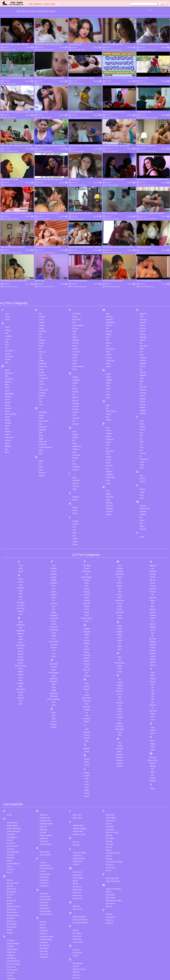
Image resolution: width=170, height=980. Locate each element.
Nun (107, 326)
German (75, 323)
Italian (74, 423)
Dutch (41, 387)
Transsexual (144, 393)
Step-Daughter (44, 355)
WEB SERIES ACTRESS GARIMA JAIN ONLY (49, 44)
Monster (109, 289)
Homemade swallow (46, 870)
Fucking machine (78, 300)
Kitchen (75, 444)
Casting (141, 84)
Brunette (8, 374)
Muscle (108, 300)
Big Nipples (44, 117)
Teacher (142, 361)
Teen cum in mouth (112, 766)
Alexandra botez (12, 756)
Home (31, 4)
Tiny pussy (109, 799)
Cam (40, 248)
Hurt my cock (44, 888)
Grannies (76, 346)
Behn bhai (10, 829)
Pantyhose (110, 373)
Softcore (143, 300)
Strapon (142, 330)
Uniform (142, 412)
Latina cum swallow (79, 787)
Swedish (143, 344)
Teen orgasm (110, 772)
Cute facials (11, 907)
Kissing (75, 441)
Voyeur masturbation (113, 815)
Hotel (74, 398)
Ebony (41, 395)
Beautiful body (12, 826)
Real (108, 425)
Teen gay (109, 769)
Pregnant (109, 405)
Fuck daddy (44, 817)
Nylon (108, 331)
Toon (141, 384)
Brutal (7, 377)
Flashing (75, 283)
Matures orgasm (78, 812)
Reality (108, 428)
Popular (47, 4)
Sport (142, 315)
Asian (5, 50)
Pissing (108, 394)
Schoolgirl (143, 253)
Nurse (108, 329)
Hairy (74, 366)
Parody (108, 376)
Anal (7, 267)
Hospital (75, 392)
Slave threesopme (79, 929)
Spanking (143, 309)
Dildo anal (43, 760)
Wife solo (109, 840)
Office (108, 339)
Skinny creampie (78, 915)
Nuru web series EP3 (75, 44)
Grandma (76, 340)
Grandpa (75, 343)
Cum (40, 321)
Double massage (45, 778)
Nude (108, 320)
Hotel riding (44, 885)
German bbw (44, 828)
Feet (74, 256)
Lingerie (75, 478)
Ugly (141, 409)
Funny (75, 303)
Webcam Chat (145, 442)
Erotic (41, 401)
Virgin (142, 429)
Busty (7, 386)
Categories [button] (38, 4)
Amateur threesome (13, 765)
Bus (6, 383)
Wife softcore (110, 837)
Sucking (142, 338)
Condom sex (43, 300)
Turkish (142, 396)
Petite (108, 388)
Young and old (111, 851)
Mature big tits (78, 806)
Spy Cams (143, 321)
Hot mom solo (44, 879)
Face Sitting (76, 248)
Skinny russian (78, 921)
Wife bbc (109, 826)
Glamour (75, 331)
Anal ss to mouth (12, 780)
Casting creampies (13, 877)
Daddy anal (44, 749)
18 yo (39, 84)
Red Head (109, 431)
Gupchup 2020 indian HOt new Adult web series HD (153, 179)
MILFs (108, 271)
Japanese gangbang (80, 762)
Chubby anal (11, 886)
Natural (108, 311)
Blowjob (120, 50)
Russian (109, 448)
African (7, 261)
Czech (41, 338)
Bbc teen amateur (13, 817)
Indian (74, 411)
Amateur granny (12, 759)
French (75, 294)
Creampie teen (12, 892)
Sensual (143, 259)
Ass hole (8, 288)
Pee (107, 382)
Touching (143, 387)
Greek (74, 349)
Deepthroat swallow (46, 758)
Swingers (143, 347)
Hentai (75, 377)
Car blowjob (11, 874)
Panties (109, 370)
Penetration (110, 385)
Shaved (142, 265)
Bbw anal (10, 820)
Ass (6, 282)
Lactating (76, 455)
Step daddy (77, 959)
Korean (75, 447)
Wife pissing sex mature (114, 834)
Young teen (110, 857)
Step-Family (76, 253)
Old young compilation (80, 857)
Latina (74, 467)
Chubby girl (11, 889)
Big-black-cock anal (13, 840)
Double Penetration (45, 381)
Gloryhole (76, 337)
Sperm (142, 312)
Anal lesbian (11, 768)
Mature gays (77, 809)
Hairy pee (43, 862)
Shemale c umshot (79, 903)
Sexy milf (76, 900)
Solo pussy (76, 950)
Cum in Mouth (43, 324)
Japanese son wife (79, 768)
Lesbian (75, 473)
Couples (13, 50)
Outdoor (109, 354)
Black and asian (12, 846)
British (7, 368)
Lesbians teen (77, 795)
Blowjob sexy (11, 855)
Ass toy (9, 806)
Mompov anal (77, 824)
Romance (109, 440)
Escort (41, 404)
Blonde (7, 351)
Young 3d (109, 848)
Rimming (109, 437)
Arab (7, 276)
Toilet (142, 381)
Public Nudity (110, 411)
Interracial (76, 420)
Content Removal (98, 976)
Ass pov (9, 800)
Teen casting (110, 763)
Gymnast (75, 358)
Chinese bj (10, 880)
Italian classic (77, 752)
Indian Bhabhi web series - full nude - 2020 (116, 146)
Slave (142, 289)
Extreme (42, 409)
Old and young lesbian (80, 854)
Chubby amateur (12, 883)
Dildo (40, 367)
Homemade (76, 389)
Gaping (84, 185)
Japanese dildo (78, 759)
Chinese (41, 277)
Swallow (143, 341)
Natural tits (76, 840)
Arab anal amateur (13, 786)
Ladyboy (75, 458)
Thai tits (108, 784)
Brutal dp (10, 867)
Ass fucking (9, 285)
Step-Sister (143, 280)
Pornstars (109, 400)
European (42, 407)
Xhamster (29, 47)
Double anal (44, 775)
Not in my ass (77, 843)
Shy (141, 277)
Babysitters (9, 307)
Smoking (143, 297)
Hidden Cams (77, 380)
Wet (141, 451)
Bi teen (9, 832)
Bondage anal (11, 861)
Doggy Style (43, 375)
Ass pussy (10, 803)
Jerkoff (75, 434)
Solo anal (76, 941)
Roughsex (109, 445)
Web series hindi (74, 179)
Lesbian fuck (77, 789)
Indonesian (76, 414)
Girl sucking (44, 839)
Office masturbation (79, 851)
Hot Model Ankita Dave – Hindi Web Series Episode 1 (85, 146)
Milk (107, 274)
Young (142, 471)
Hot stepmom (44, 882)
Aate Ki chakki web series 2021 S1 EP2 (81, 112)
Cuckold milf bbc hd (13, 895)
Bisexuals (14, 84)
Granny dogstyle (45, 845)
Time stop (109, 793)
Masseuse (110, 253)
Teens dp (109, 781)
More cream (77, 826)
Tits (141, 378)
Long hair (76, 798)
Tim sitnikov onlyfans (113, 787)
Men (107, 262)
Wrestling (143, 463)
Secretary (143, 256)
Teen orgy (109, 775)
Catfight (41, 262)
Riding (108, 434)
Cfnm (40, 268)
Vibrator (142, 423)
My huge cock (77, 832)
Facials (75, 251)
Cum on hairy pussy (13, 898)
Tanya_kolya (110, 749)
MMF (108, 280)
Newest (53, 4)
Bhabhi (83, 50)
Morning (109, 292)
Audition (8, 293)
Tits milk (108, 804)
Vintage (142, 426)
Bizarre (7, 345)
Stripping (143, 333)
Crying (41, 315)
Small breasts (77, 935)
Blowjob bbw (11, 852)
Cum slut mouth (12, 904)
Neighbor (109, 314)
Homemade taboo (46, 873)
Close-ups (153, 84)
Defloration (42, 364)
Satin (141, 251)
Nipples (109, 317)
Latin (74, 464)
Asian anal (10, 789)
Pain (108, 362)
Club (40, 289)
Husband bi (44, 891)
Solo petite (76, 947)
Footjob (75, 289)
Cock (40, 292)
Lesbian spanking (79, 792)
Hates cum (43, 867)
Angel (47, 84)
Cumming (42, 327)
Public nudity (77, 873)
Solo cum (76, 944)
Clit (40, 283)
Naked (108, 308)
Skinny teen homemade (81, 927)
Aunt (106, 185)
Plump (108, 397)
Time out (109, 790)
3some (7, 251)
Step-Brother (9, 371)
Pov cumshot (77, 867)
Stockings (143, 327)
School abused (78, 897)
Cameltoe (42, 251)
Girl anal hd (44, 836)
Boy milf (9, 864)
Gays (74, 320)
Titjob (142, 375)
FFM (74, 268)
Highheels (76, 383)
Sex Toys (143, 262)
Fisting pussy (44, 814)
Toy (141, 390)
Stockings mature (79, 962)
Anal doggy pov (12, 771)
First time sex (44, 811)
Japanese (76, 431)
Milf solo (76, 818)
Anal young (11, 783)
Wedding (143, 448)
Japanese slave (78, 765)
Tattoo (142, 358)
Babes (12, 151)
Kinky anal (76, 779)
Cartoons (42, 256)
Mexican (109, 265)
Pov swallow (77, 870)
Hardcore (17, 219)
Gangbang (76, 314)
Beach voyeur (11, 823)
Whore (142, 454)
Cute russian (11, 913)
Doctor (41, 370)
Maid (108, 248)
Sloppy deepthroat (79, 932)
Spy (141, 318)
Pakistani (109, 367)
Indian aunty (77, 749)
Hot (74, 395)
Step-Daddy (43, 346)
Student (142, 335)
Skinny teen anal (78, 924)
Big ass (53, 50)
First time (76, 277)
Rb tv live (76, 884)
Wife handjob (110, 829)
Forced (75, 292)
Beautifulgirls (9, 327)
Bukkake (8, 380)
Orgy (108, 351)
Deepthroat (49, 185)
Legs (74, 470)
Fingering (150, 50)
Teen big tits (110, 760)
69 (106, 50)
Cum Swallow (154, 117)
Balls (7, 310)
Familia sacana (45, 799)
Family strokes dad (46, 802)
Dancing (41, 349)
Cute (40, 335)
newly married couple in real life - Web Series (15, 44)
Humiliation (76, 401)
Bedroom (149, 151)
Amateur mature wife (14, 762)
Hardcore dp (44, 865)
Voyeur (142, 432)
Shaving (143, 268)
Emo (40, 398)
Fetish (74, 265)
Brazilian (8, 366)
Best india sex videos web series (113, 44)
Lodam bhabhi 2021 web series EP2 (114, 179)
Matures (109, 259)
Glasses (75, 334)
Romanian (110, 442)
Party (108, 379)
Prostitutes (110, 408)
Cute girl (10, 910)
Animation (8, 270)
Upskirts (143, 415)
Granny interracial (46, 848)
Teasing (142, 364)
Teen (141, 367)
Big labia (10, 837)
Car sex (41, 253)
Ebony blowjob (45, 786)
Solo (141, 303)
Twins (142, 402)
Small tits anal (77, 938)
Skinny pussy (77, 918)
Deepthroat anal (45, 755)
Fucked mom (44, 820)
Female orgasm (45, 808)
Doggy (41, 372)
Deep (40, 358)
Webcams (143, 445)
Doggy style (44, 772)
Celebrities (147, 84)
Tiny (141, 372)
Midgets (109, 268)
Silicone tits (77, 912)
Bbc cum (10, 814)
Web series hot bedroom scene (146, 146)
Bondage (8, 357)
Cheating (42, 274)
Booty (7, 360)
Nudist (108, 323)
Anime (7, 273)
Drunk (41, 384)
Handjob (75, 368)
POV (108, 403)
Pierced (109, 391)
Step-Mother (110, 294)
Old (107, 342)
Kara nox (76, 776)
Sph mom (76, 956)
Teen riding (109, 778)
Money (108, 286)
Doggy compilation (46, 769)
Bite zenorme (11, 843)
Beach (7, 325)
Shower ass (77, 909)
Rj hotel (75, 890)
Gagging (75, 311)
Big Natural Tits (46, 50)
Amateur (43, 84)
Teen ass (109, 758)
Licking (75, 475)
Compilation (43, 297)
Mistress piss (77, 821)
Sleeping (143, 292)
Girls (74, 329)
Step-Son (143, 306)
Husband (75, 404)
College (41, 294)
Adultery (5, 117)
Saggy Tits (143, 248)
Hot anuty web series (41, 112)
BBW (146, 219)
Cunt (40, 333)
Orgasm (109, 348)
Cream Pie (74, 185)
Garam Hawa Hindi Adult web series (114, 112)
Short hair (76, 906)
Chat (40, 271)
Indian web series (142, 78)
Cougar (41, 303)
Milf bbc (75, 815)
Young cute (110, 854)
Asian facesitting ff (13, 797)
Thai (141, 370)
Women (142, 460)
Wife (141, 457)
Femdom (75, 262)
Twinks (142, 399)
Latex (74, 461)
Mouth (108, 297)
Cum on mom (11, 901)
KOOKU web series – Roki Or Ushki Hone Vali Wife (16, 146)
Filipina (75, 271)
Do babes (43, 766)
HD (154, 50)
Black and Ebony (11, 348)
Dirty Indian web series (144, 112)
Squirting (143, 324)
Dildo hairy (43, 763)
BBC (79, 50)
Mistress (109, 277)
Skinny (142, 283)
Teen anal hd (110, 755)
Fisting (79, 185)
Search (163, 4)
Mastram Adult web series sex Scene (80, 213)
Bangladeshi (9, 313)
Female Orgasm (78, 259)
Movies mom (77, 829)
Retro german (77, 887)
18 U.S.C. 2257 (107, 976)
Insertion (75, 417)
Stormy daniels (78, 965)
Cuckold (41, 318)
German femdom (45, 833)
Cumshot (43, 185)
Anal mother (11, 777)
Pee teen (76, 864)
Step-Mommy (111, 283)
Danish (41, 352)
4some (7, 253)
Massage (109, 251)
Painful (108, 364)
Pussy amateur (78, 876)
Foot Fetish (76, 286)
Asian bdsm (11, 792)
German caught (45, 830)
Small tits (143, 294)
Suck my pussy (78, 968)
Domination (43, 378)
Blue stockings (12, 858)
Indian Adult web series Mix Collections (47, 213)
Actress (39, 50)
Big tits (9, 50)
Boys (7, 363)
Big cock (14, 117)
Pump (108, 414)
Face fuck (43, 796)
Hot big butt (44, 876)
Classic (41, 280)
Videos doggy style (112, 812)
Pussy (108, 417)
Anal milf (10, 774)
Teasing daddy (111, 752)
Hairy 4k (42, 859)
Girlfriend (76, 326)
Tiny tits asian (110, 802)
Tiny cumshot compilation (114, 796)
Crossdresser (43, 312)
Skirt (141, 286)
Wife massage (111, 832)
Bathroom (8, 316)
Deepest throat (45, 752)
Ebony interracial (45, 789)
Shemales (143, 271)
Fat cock (43, 805)
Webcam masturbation (113, 823)
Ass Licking (74, 50)
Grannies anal (44, 842)
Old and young (111, 345)
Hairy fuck (43, 856)
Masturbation (110, 256)
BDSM (143, 117)
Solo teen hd (77, 953)
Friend (75, 297)
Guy (74, 355)
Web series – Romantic (110, 213)
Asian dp (10, 795)
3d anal (9, 749)
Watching (143, 440)
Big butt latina (11, 834)
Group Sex (76, 352)
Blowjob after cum (13, 849)
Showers (143, 274)
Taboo (142, 355)
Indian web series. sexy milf (9, 179)
